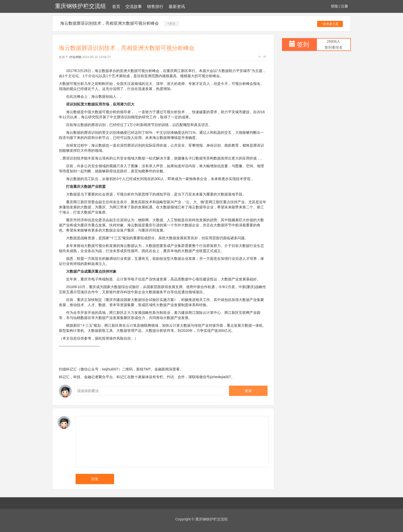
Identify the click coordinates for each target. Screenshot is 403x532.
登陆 (334, 6)
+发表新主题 (330, 24)
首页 (116, 7)
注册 (344, 6)
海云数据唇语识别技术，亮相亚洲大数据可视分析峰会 (109, 23)
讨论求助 (75, 57)
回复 (95, 479)
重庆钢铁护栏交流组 (80, 6)
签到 (303, 44)
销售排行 (155, 7)
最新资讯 (177, 7)
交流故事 (134, 7)
